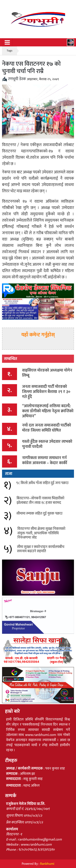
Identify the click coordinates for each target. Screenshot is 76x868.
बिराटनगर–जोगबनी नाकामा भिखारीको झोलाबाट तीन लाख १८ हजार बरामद (40, 501)
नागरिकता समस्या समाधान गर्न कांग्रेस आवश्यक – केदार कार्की (45, 460)
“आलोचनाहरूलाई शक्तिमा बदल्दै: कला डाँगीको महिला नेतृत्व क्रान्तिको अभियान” (48, 411)
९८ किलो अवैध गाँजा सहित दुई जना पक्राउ (42, 483)
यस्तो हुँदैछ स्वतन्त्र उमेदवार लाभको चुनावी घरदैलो (47, 444)
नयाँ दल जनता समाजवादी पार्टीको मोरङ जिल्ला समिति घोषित (47, 428)
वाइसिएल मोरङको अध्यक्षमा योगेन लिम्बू (47, 373)
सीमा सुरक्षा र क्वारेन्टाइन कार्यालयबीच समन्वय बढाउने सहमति (41, 549)
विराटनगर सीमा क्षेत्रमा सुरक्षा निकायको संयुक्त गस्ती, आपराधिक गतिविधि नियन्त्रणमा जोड (41, 533)
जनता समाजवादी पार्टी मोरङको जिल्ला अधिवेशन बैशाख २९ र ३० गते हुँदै (46, 392)
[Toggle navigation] (7, 42)
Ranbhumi (47, 864)
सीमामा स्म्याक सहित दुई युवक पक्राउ (39, 514)
